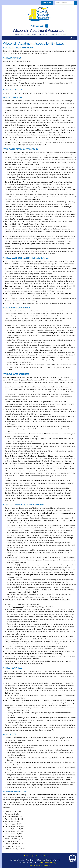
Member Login (47, 3)
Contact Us (46, 856)
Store (38, 856)
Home (26, 856)
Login (32, 856)
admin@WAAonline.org (48, 863)
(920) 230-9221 (38, 26)
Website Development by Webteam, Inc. (39, 865)
